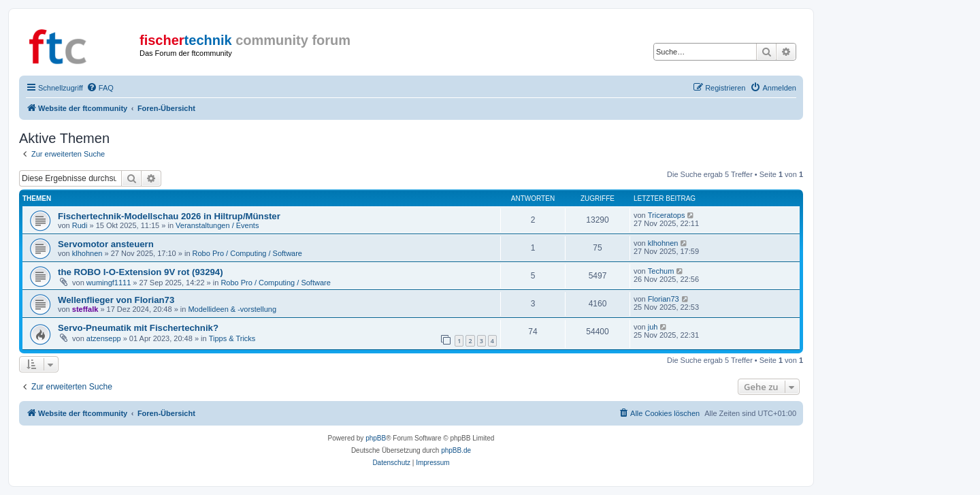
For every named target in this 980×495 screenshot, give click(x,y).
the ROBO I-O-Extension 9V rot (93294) (141, 272)
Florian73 (664, 299)
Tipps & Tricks (232, 338)
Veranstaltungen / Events (217, 225)
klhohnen (87, 253)
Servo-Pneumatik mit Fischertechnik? (138, 328)
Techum (661, 271)
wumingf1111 (109, 283)
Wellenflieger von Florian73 (116, 300)
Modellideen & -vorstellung (232, 309)
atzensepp (104, 338)
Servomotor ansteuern (106, 244)
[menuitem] (100, 88)
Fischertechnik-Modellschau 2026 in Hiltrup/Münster (169, 216)
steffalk (85, 309)
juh (653, 327)
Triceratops (667, 215)
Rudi (80, 225)
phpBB (376, 438)
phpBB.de (456, 450)
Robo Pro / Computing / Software (247, 253)
